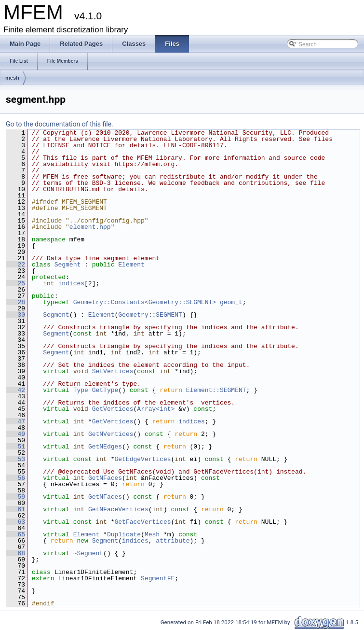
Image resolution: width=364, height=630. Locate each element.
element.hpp (90, 227)
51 (16, 447)
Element (131, 265)
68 (16, 553)
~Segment (88, 553)
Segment (68, 265)
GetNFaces (105, 478)
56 (16, 478)
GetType (105, 390)
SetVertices (113, 371)
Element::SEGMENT (216, 390)
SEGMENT (169, 315)
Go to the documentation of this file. (60, 124)
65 (16, 534)
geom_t (231, 302)
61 (16, 509)
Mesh (152, 534)
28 (16, 302)
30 (16, 315)
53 (16, 459)
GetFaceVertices (142, 522)
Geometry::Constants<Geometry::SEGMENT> (145, 302)
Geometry (133, 315)
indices (71, 283)
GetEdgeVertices (142, 459)
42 (16, 390)
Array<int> (156, 409)
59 (16, 497)
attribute (173, 541)
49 (16, 434)
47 (16, 421)
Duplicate (124, 534)
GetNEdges (105, 447)
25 (16, 283)
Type (81, 390)
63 (16, 522)
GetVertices (113, 409)
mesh (12, 78)
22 (16, 265)
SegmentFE (158, 578)
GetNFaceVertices (118, 509)
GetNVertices (111, 434)
